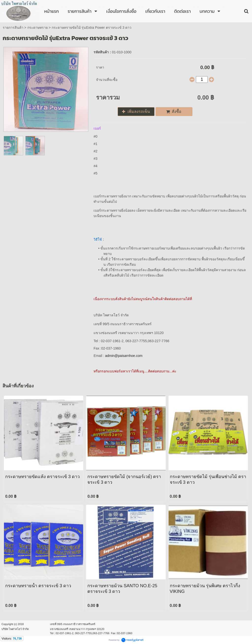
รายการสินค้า (13, 28)
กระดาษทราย (38, 28)
